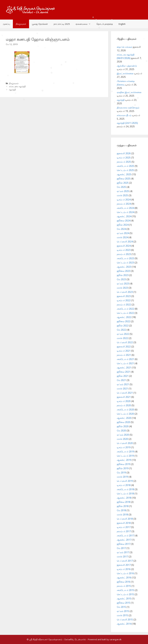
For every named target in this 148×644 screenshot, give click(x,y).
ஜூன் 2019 (123, 468)
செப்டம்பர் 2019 (125, 456)
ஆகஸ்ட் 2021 (124, 368)
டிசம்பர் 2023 (124, 250)
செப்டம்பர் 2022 (125, 313)
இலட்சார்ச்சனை (125, 73)
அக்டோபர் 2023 (125, 258)
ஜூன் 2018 (123, 506)
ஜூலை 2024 (124, 221)
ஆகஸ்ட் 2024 (124, 216)
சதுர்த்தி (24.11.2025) (127, 123)
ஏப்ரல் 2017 (123, 552)
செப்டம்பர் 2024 (125, 212)
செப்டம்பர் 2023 (125, 263)
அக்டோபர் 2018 (125, 489)
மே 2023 (121, 279)
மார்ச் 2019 (122, 477)
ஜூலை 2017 (124, 544)
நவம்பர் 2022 (124, 305)
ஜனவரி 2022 (124, 347)
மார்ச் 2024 (122, 237)
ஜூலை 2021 (124, 372)
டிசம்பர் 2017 (124, 527)
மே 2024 (121, 229)
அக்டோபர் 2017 (125, 536)
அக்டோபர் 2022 (125, 309)
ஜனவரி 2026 (124, 153)
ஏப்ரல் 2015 (123, 611)
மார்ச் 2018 (122, 515)
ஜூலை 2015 (124, 603)
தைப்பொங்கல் (124, 47)
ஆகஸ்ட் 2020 (124, 418)
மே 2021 (121, 380)
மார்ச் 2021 (122, 389)
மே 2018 (121, 510)
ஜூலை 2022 (124, 321)
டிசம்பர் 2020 (124, 401)
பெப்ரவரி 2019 (125, 481)
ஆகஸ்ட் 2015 (124, 599)
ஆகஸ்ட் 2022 (124, 317)
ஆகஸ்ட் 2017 (124, 540)
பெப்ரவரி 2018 (125, 519)
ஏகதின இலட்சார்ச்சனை (129, 92)
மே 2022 (121, 330)
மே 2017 (121, 548)
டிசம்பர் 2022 (124, 300)
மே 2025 (121, 187)
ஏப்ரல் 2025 (123, 191)
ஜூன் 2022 (123, 326)
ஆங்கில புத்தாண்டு (127, 66)
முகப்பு (6, 24)
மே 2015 (121, 607)
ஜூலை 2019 (124, 464)
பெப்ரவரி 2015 (125, 620)
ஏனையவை (85, 24)
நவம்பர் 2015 (124, 586)
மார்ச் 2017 (122, 557)
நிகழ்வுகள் (21, 24)
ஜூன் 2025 (123, 183)
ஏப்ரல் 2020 (123, 435)
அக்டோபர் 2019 (125, 452)
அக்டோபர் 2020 (125, 410)
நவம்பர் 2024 (124, 204)
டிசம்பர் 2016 (124, 569)
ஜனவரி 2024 (124, 246)
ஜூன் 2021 (123, 376)
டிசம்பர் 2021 (124, 351)
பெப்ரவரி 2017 (125, 561)
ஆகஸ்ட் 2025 (124, 174)
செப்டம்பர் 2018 (125, 494)
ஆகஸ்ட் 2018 (124, 498)
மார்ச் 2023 (122, 288)
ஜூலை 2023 (124, 271)
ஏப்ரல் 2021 (123, 384)
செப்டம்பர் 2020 (125, 414)
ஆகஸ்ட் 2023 (124, 267)
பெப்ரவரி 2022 (125, 342)
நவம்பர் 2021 (124, 355)
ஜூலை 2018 (124, 502)
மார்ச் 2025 (122, 195)
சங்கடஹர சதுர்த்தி (17, 86)
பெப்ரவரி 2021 (125, 393)
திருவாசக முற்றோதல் (128, 108)
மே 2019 (121, 473)
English (122, 24)
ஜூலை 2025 (124, 179)
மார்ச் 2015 (122, 615)
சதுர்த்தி (12, 90)
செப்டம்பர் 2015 (125, 594)
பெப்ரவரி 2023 (125, 292)
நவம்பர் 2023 (124, 254)
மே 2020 (121, 431)
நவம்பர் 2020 (124, 405)
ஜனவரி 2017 (124, 565)
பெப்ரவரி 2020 (125, 443)
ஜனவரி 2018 (124, 523)
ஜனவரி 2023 (124, 296)
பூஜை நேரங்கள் (40, 24)
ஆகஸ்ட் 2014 (124, 624)
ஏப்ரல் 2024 (123, 233)
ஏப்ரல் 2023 (123, 284)
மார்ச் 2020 (122, 439)
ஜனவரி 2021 (124, 397)
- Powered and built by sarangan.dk (104, 639)
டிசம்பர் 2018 (124, 485)
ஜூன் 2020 (123, 426)
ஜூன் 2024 (123, 225)
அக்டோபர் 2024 (125, 208)
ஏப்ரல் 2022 (123, 334)
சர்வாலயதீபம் (124, 115)
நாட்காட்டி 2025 (62, 24)
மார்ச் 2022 (122, 338)
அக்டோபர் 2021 (125, 359)
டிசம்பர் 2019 (124, 447)
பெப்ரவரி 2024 (125, 242)
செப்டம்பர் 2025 (125, 170)
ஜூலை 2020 (124, 422)
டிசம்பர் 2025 (124, 158)
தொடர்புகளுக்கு (105, 24)
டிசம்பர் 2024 (124, 200)
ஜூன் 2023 (123, 275)
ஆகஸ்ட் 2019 (124, 460)
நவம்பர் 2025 (124, 162)
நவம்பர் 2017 (124, 531)
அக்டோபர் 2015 (125, 590)
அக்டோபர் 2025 (125, 166)
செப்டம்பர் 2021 (125, 363)
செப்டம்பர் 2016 (125, 573)
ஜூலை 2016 (124, 582)
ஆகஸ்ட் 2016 (124, 578)
